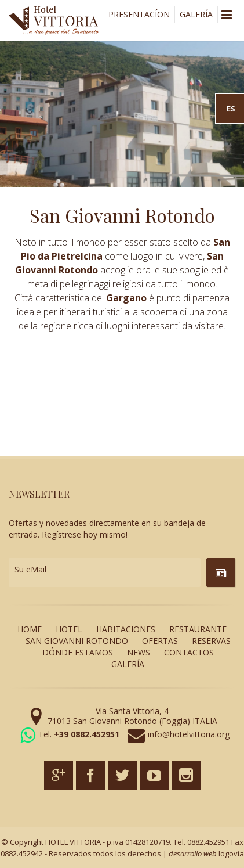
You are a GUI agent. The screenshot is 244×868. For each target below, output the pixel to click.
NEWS (139, 652)
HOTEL (69, 629)
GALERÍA (196, 14)
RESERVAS (211, 641)
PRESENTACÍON (139, 14)
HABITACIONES (126, 629)
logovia (231, 853)
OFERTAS (160, 641)
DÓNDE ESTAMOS (78, 652)
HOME (30, 629)
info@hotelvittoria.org (189, 734)
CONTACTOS (189, 652)
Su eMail (30, 569)
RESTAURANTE (198, 629)
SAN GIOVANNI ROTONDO (77, 641)
